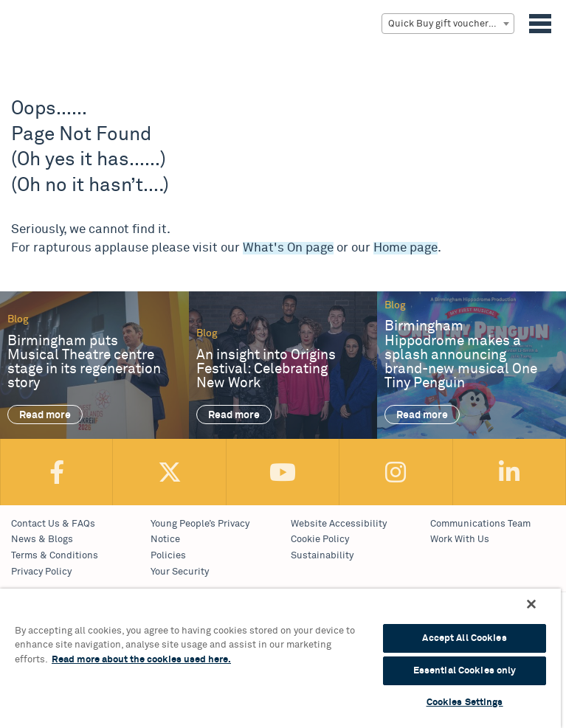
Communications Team (480, 524)
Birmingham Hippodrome (36, 43)
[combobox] (448, 24)
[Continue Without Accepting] (531, 604)
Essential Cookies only (465, 671)
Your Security (180, 572)
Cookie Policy (320, 540)
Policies (168, 556)
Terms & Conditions (55, 556)
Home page (405, 248)
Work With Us (460, 540)
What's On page (288, 248)
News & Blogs (42, 540)
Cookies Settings (465, 703)
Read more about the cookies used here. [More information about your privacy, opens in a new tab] (141, 660)
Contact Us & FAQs (53, 524)
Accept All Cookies (464, 638)
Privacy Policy (41, 572)
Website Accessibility (339, 524)
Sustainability (322, 556)
